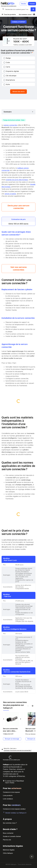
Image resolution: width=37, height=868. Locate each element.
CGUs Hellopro (8, 853)
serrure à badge (10, 194)
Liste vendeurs (8, 799)
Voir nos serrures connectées (19, 269)
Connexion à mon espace (11, 792)
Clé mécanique (10, 76)
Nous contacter (8, 833)
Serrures (13, 748)
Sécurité (6, 748)
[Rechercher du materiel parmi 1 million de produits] (33, 9)
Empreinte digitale (11, 71)
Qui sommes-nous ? (26, 14)
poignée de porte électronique (17, 180)
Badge (7, 58)
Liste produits (8, 795)
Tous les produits (10, 14)
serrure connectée (10, 125)
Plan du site (7, 840)
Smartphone (9, 80)
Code (7, 62)
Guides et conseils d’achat (12, 836)
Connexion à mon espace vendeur (14, 809)
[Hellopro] (2, 749)
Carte (7, 67)
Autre (7, 84)
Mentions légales (9, 850)
